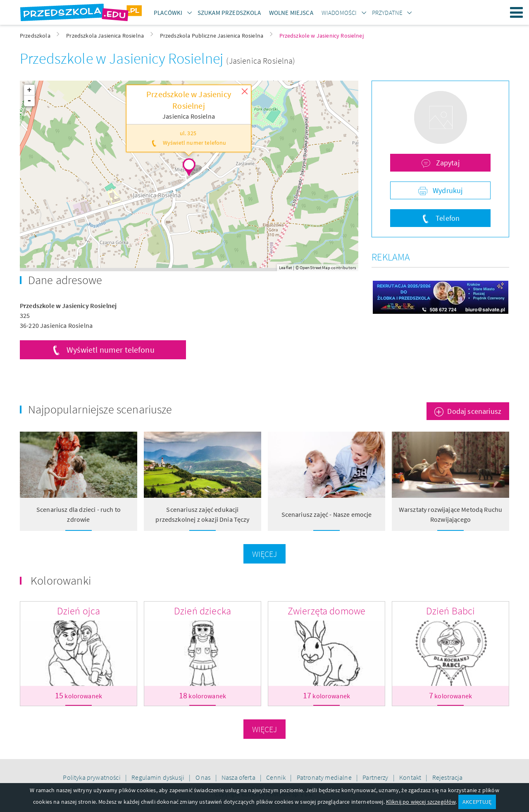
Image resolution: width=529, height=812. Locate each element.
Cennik (276, 777)
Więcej (265, 554)
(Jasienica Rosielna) (261, 61)
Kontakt (411, 777)
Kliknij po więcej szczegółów (421, 802)
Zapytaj (447, 163)
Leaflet (286, 267)
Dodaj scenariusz (474, 411)
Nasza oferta (239, 777)
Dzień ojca (79, 611)
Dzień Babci (451, 611)
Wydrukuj (447, 190)
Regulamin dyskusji (158, 777)
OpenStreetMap (315, 267)
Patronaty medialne (325, 777)
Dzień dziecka (203, 611)
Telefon (447, 218)
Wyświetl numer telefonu (111, 350)
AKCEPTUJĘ (477, 802)
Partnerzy (376, 777)
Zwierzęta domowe (327, 611)
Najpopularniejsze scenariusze (100, 409)
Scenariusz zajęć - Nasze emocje (327, 514)
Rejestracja (448, 777)
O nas (204, 777)
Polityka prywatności (92, 777)
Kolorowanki (61, 580)
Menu (517, 12)
